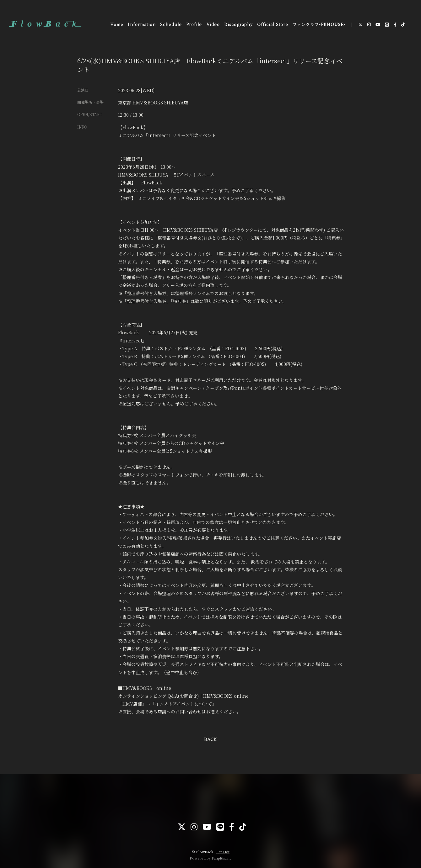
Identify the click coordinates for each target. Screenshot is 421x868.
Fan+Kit (223, 852)
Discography (238, 25)
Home (117, 25)
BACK (210, 740)
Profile (194, 25)
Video (213, 25)
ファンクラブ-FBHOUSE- (319, 25)
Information (142, 25)
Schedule (171, 25)
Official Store (273, 25)
